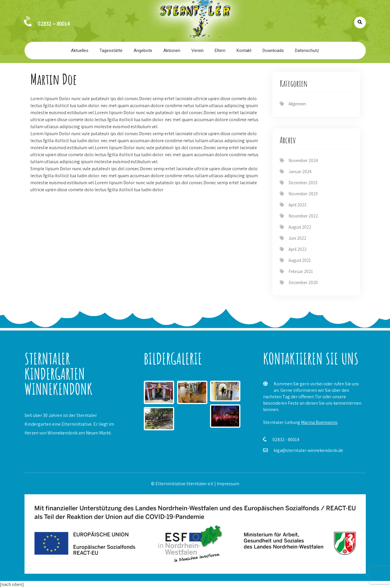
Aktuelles (80, 51)
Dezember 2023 (303, 183)
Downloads (273, 51)
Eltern (220, 51)
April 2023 (297, 205)
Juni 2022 (297, 238)
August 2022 (300, 227)
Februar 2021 (301, 271)
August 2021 (300, 260)
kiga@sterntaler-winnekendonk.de (308, 450)
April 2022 (298, 249)
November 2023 (303, 194)
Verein (197, 51)
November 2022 (303, 216)
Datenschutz (307, 51)
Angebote (143, 51)
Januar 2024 (300, 172)
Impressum (228, 484)
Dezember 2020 (303, 282)
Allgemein (297, 104)
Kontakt (244, 51)
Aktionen (172, 51)
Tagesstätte (111, 51)
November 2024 (303, 160)
